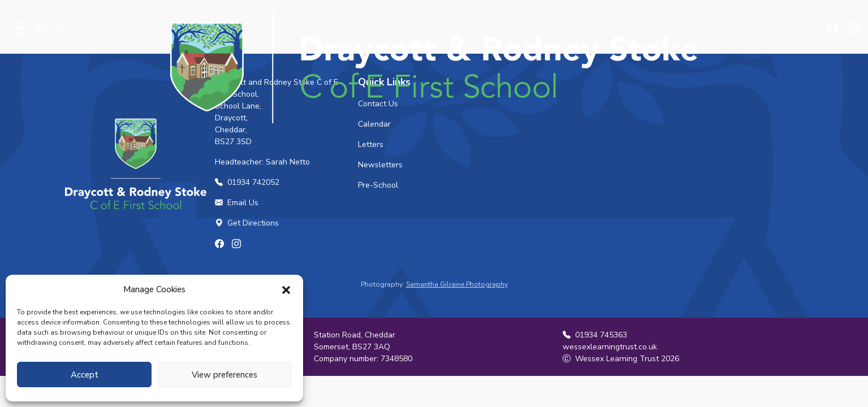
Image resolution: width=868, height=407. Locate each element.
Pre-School (378, 185)
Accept (85, 375)
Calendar (374, 124)
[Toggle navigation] (21, 29)
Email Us (237, 203)
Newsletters (380, 165)
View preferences (224, 375)
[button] (286, 289)
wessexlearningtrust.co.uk (610, 347)
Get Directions (247, 223)
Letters (371, 144)
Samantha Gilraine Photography (457, 284)
